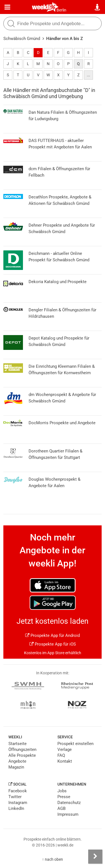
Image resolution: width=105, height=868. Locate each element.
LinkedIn (16, 808)
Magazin (16, 767)
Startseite (17, 744)
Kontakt (65, 761)
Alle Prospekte (22, 755)
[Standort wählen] (98, 7)
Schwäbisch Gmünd (22, 39)
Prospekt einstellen (75, 744)
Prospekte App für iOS (53, 644)
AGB (61, 808)
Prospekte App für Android (53, 635)
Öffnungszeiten (22, 750)
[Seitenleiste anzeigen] (95, 857)
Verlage (65, 750)
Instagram (18, 803)
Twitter (15, 797)
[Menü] (7, 7)
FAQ (61, 755)
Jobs (62, 791)
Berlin (61, 10)
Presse (64, 797)
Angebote (17, 761)
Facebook (18, 791)
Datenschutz (69, 803)
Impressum (68, 814)
